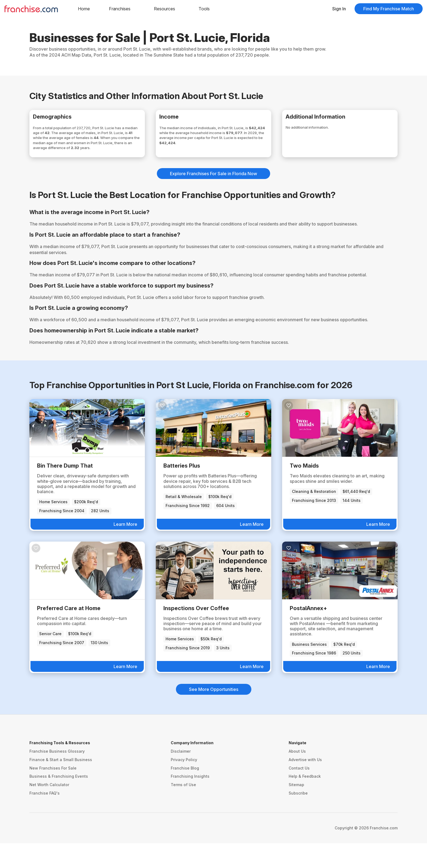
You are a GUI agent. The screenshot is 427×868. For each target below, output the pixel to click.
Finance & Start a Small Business (61, 784)
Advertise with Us (305, 784)
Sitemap (296, 809)
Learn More (125, 549)
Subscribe (298, 818)
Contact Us (299, 793)
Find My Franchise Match (389, 9)
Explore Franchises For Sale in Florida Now (213, 198)
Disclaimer (181, 776)
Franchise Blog (185, 793)
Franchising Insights (190, 801)
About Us (297, 776)
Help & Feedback (305, 801)
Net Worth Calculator (49, 809)
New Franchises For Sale (53, 793)
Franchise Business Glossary (57, 776)
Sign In (339, 9)
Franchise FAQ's (45, 818)
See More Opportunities (214, 714)
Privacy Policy (184, 784)
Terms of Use (183, 809)
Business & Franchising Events (59, 801)
